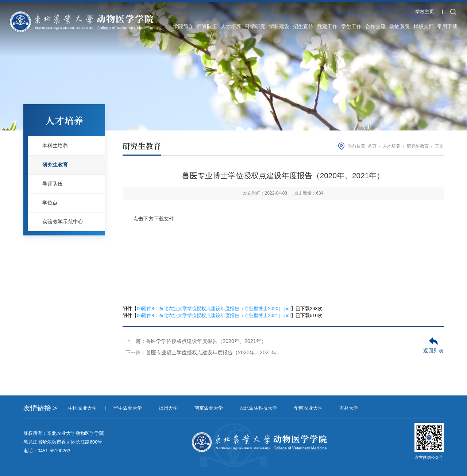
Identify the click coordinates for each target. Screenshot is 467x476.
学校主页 (425, 9)
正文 (439, 146)
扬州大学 (168, 408)
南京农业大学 (209, 408)
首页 (372, 146)
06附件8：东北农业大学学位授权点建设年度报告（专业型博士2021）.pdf (214, 315)
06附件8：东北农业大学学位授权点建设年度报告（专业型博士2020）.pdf (214, 309)
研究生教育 (418, 146)
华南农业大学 (308, 408)
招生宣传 (303, 23)
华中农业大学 (128, 408)
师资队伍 (207, 23)
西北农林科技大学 (258, 408)
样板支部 (424, 23)
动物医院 (400, 23)
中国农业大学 (82, 408)
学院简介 (183, 23)
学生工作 (351, 23)
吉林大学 (349, 408)
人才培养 (231, 23)
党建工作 (327, 23)
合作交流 (375, 23)
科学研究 (255, 23)
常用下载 (447, 23)
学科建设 (279, 23)
